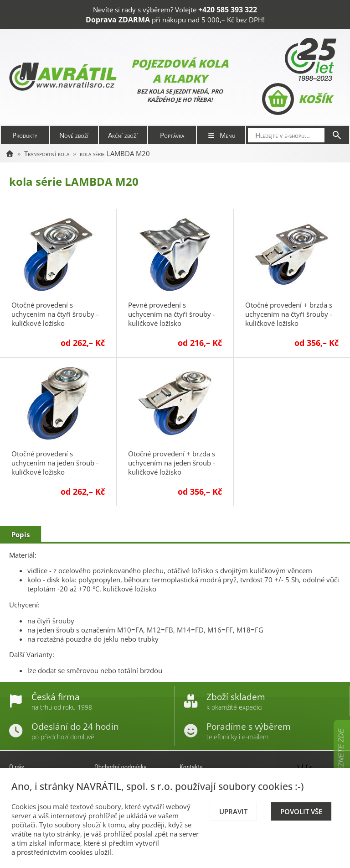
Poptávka (172, 135)
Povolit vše (301, 811)
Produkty (25, 135)
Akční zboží (123, 135)
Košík (297, 99)
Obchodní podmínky (121, 767)
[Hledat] (337, 135)
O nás (17, 767)
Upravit (233, 811)
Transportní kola (47, 153)
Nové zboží (74, 135)
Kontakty (191, 767)
